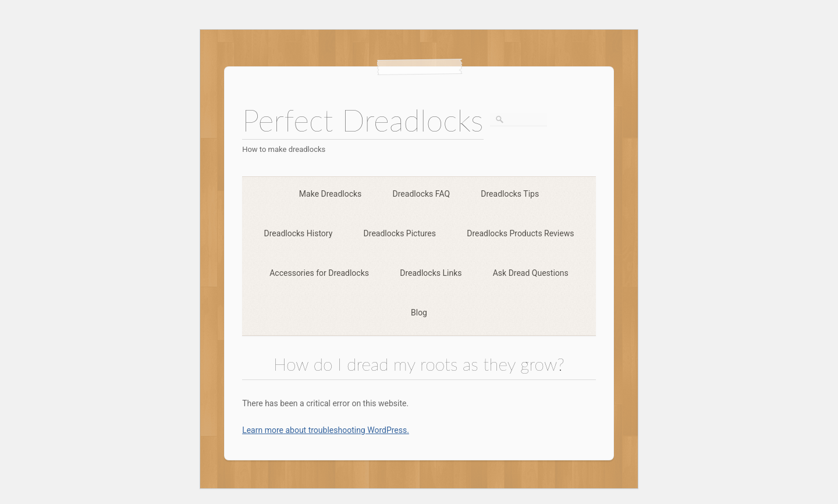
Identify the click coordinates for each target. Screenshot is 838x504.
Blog (419, 313)
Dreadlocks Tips (510, 194)
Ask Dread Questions (531, 273)
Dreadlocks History (299, 233)
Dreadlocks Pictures (400, 233)
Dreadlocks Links (431, 273)
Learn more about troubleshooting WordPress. (326, 430)
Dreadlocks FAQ (422, 194)
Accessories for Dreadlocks (319, 273)
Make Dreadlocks (330, 194)
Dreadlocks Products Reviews (520, 233)
